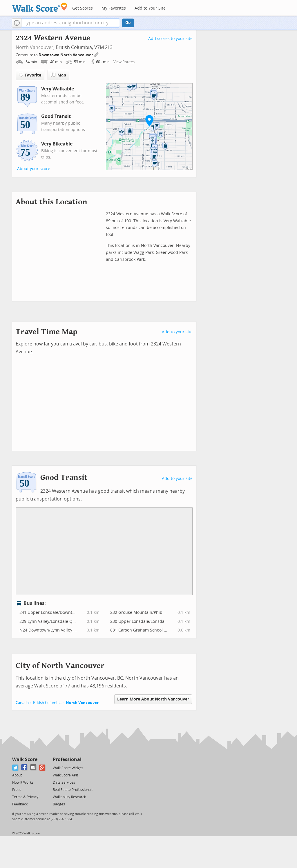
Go (128, 23)
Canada (22, 703)
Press (17, 790)
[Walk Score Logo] (40, 7)
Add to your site (177, 332)
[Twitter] (16, 768)
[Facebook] (25, 768)
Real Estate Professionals (73, 790)
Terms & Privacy (25, 797)
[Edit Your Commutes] (97, 54)
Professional (67, 759)
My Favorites (114, 8)
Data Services (64, 783)
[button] (17, 23)
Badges (59, 804)
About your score (34, 169)
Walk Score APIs (66, 775)
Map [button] (58, 75)
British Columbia (47, 703)
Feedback (20, 804)
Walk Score (25, 759)
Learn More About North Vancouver (153, 699)
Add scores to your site (170, 39)
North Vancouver (35, 47)
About (17, 775)
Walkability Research (69, 797)
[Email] (33, 768)
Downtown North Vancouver (66, 55)
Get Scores (83, 8)
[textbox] (71, 23)
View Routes (124, 62)
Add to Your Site (150, 8)
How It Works (23, 783)
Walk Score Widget (68, 768)
